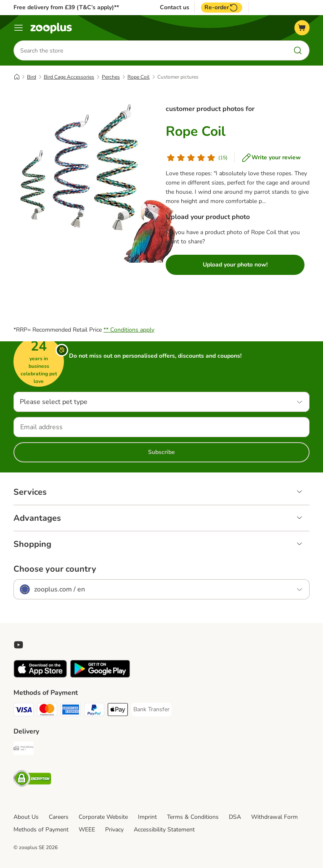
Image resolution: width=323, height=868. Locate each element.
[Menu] (19, 28)
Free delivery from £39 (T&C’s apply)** (66, 7)
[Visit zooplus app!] (40, 676)
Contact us (175, 8)
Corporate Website (103, 817)
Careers (59, 817)
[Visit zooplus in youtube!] (19, 645)
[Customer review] (197, 158)
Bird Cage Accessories (69, 77)
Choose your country (55, 569)
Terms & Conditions (193, 817)
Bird (32, 77)
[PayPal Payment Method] (94, 711)
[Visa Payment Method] (24, 711)
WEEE (87, 830)
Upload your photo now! (235, 265)
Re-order (222, 8)
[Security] (32, 780)
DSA (235, 817)
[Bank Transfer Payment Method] (151, 710)
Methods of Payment (41, 830)
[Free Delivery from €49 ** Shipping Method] (24, 750)
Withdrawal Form (274, 817)
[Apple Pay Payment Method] (118, 711)
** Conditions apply (129, 330)
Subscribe (161, 452)
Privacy (114, 830)
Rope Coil (139, 77)
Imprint (147, 817)
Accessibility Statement (164, 830)
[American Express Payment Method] (71, 711)
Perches (111, 77)
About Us (26, 817)
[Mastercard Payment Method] (47, 711)
